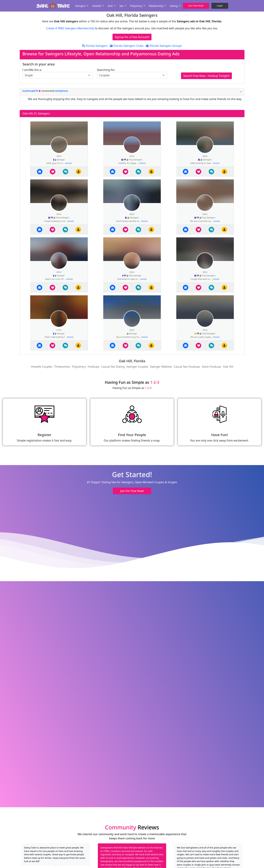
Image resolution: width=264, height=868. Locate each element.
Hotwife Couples (42, 367)
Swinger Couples (137, 367)
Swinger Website (161, 367)
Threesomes (62, 367)
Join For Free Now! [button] (132, 491)
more (68, 163)
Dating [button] (174, 6)
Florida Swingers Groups (164, 46)
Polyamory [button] (137, 6)
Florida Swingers (95, 46)
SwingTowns (62, 91)
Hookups (94, 367)
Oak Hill (228, 367)
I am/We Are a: (32, 70)
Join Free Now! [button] (196, 6)
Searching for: (106, 70)
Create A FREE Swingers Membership (70, 28)
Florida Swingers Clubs (126, 46)
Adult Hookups (211, 367)
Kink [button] (111, 6)
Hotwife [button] (97, 6)
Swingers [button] (81, 6)
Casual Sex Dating (113, 367)
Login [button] (220, 6)
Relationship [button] (156, 6)
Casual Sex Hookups (187, 367)
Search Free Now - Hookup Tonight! (206, 76)
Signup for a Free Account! (132, 37)
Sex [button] (122, 6)
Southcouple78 (31, 91)
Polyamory (79, 367)
